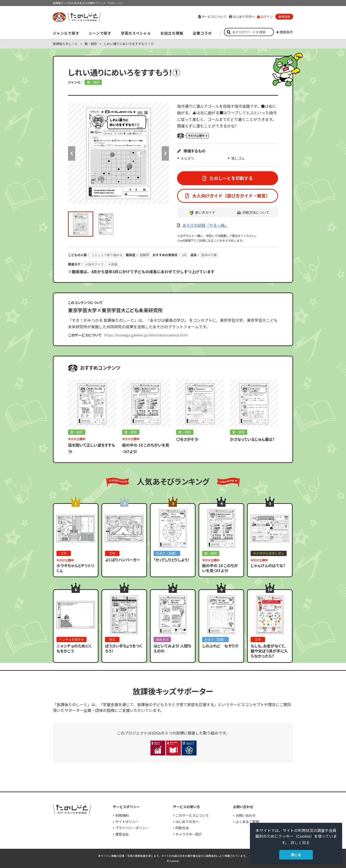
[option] (118, 153)
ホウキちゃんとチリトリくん (75, 568)
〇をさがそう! (187, 439)
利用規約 (122, 815)
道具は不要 (209, 255)
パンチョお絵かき (71, 639)
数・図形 (91, 44)
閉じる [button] (296, 855)
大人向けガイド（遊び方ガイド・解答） (231, 196)
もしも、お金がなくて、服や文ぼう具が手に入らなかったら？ (269, 651)
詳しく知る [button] (300, 843)
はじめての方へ (242, 16)
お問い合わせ (246, 815)
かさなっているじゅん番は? (252, 439)
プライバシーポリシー (132, 828)
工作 (64, 553)
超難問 (145, 255)
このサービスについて (192, 815)
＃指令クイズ (94, 264)
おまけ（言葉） (167, 553)
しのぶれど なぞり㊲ (220, 646)
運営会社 (122, 834)
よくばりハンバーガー (123, 560)
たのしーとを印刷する (231, 178)
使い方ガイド (205, 212)
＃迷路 (113, 264)
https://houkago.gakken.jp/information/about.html (146, 335)
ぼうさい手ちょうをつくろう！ (124, 648)
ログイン (265, 16)
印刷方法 (182, 828)
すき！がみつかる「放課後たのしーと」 (77, 17)
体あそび (162, 639)
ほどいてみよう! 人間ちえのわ (172, 648)
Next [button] (165, 153)
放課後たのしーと (65, 44)
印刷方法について (256, 212)
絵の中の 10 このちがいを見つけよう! (220, 568)
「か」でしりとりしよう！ (171, 560)
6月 (185, 255)
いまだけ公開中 (193, 136)
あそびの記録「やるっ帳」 (205, 225)
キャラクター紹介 (189, 834)
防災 (112, 639)
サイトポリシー (127, 822)
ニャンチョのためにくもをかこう (74, 648)
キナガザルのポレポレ (269, 553)
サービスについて (213, 16)
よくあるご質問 (247, 822)
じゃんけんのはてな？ (268, 565)
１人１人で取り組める (107, 255)
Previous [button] (72, 153)
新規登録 (284, 16)
